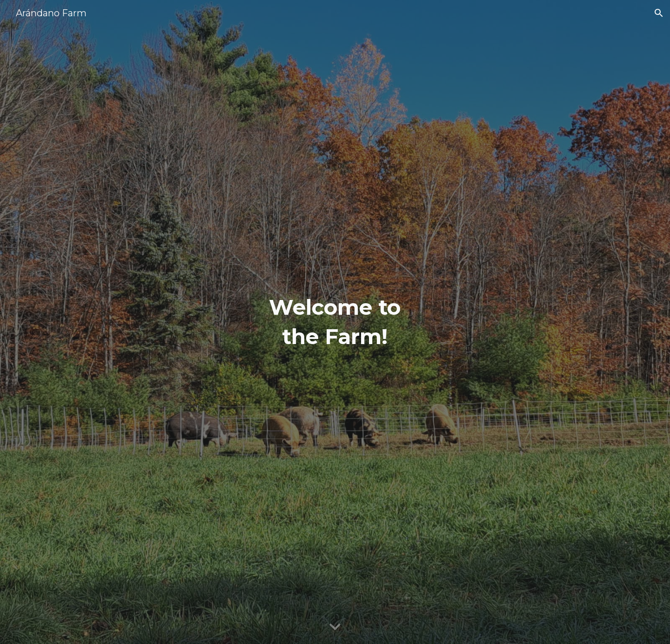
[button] (659, 13)
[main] (335, 322)
